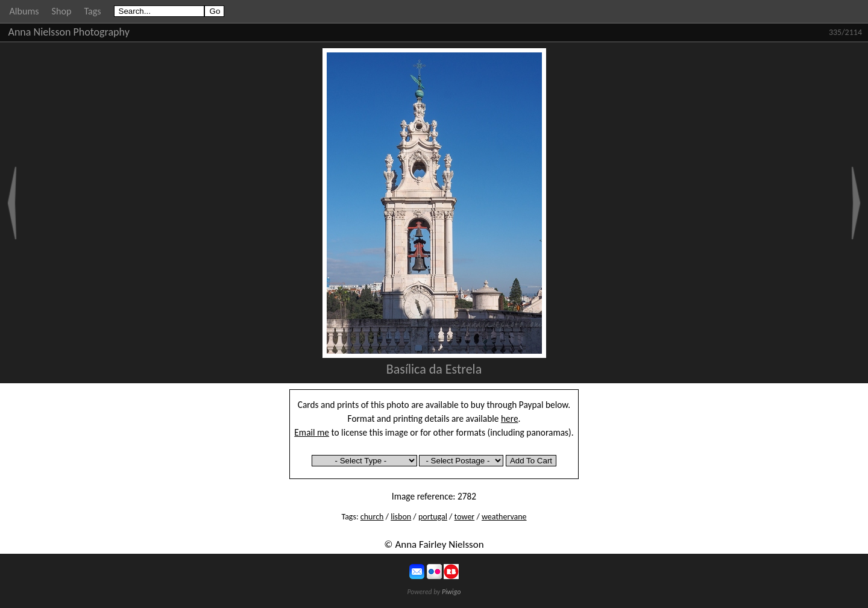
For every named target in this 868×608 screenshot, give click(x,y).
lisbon (401, 517)
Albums (24, 11)
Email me (312, 432)
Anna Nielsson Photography (69, 32)
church (372, 517)
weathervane (504, 517)
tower (465, 517)
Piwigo (451, 592)
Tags (92, 11)
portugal (433, 517)
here (510, 418)
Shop (62, 11)
